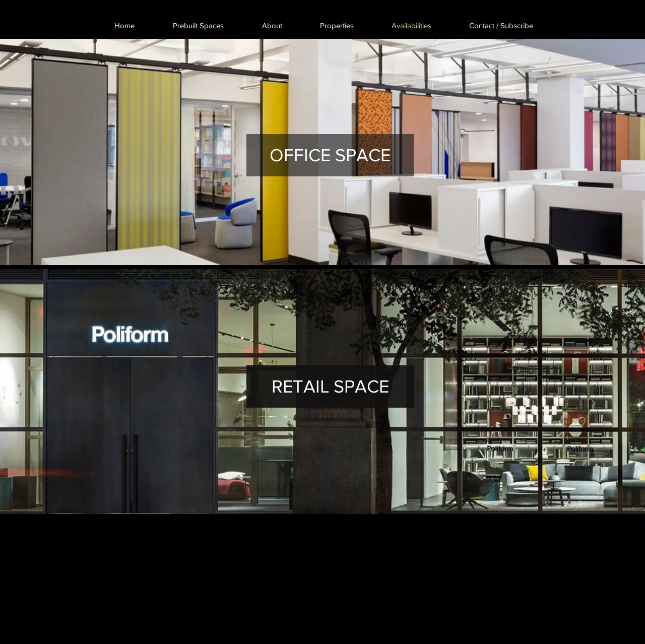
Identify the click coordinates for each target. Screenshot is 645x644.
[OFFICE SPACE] (330, 155)
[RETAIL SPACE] (330, 387)
